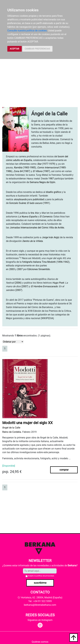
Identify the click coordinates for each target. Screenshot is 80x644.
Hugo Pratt (58, 283)
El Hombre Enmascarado (44, 286)
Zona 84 (18, 171)
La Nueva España (28, 217)
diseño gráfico (54, 192)
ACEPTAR (15, 49)
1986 (9, 171)
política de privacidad (45, 576)
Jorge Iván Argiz (51, 237)
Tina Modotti (49, 262)
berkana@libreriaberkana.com (40, 605)
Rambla (18, 168)
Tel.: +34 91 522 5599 (40, 601)
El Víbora (38, 171)
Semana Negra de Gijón (42, 182)
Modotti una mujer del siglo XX (27, 423)
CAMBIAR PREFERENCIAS (37, 49)
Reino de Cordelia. (12, 432)
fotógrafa (27, 262)
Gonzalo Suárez (18, 203)
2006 (18, 283)
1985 (32, 168)
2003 (12, 269)
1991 (46, 203)
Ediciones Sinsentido (39, 269)
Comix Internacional (48, 168)
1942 (66, 262)
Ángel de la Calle (11, 428)
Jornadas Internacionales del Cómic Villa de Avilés (37, 228)
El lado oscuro (35, 203)
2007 (20, 269)
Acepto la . (41, 576)
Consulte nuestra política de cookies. (27, 31)
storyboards (20, 199)
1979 (52, 164)
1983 (26, 168)
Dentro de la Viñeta (33, 241)
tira (32, 213)
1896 (60, 262)
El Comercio (46, 217)
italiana (37, 262)
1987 (27, 171)
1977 (46, 164)
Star (39, 164)
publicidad (38, 199)
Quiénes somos (40, 642)
